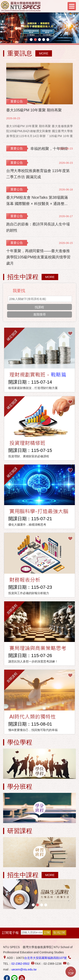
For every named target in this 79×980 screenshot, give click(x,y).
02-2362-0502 (20, 964)
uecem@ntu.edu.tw (24, 969)
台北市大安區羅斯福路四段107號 (45, 958)
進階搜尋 (39, 314)
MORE (44, 53)
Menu (72, 6)
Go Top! (71, 972)
